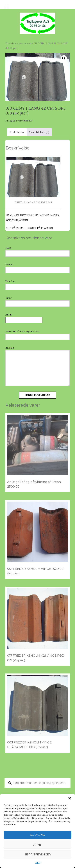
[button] (70, 798)
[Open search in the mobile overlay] (37, 783)
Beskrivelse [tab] (17, 132)
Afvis (37, 845)
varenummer (24, 44)
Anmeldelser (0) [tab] (39, 132)
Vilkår (38, 863)
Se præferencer (38, 854)
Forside (10, 44)
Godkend (38, 835)
